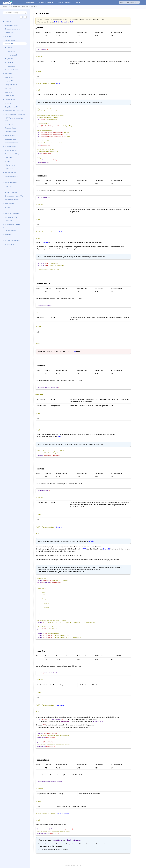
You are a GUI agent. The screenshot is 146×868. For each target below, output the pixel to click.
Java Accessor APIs (11, 192)
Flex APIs (8, 186)
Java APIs (8, 207)
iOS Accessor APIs (11, 217)
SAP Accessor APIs (11, 231)
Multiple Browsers (11, 146)
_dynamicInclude (12, 55)
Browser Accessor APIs (12, 29)
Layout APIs (9, 169)
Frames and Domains (12, 143)
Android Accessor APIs (12, 213)
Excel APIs (8, 92)
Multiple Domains (10, 139)
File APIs (8, 88)
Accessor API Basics (11, 25)
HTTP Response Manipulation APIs (14, 119)
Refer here (92, 541)
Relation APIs (9, 33)
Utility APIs (8, 158)
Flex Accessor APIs (11, 182)
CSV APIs (84, 549)
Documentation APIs (11, 176)
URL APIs (8, 103)
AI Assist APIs (9, 244)
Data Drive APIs (10, 100)
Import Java (60, 705)
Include (58, 84)
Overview (8, 22)
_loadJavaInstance (13, 70)
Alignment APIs (10, 165)
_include (9, 48)
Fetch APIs (8, 74)
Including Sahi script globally (64, 22)
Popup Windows (10, 135)
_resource (10, 62)
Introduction (30, 3)
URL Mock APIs (10, 124)
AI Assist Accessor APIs (12, 241)
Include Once (60, 232)
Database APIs (10, 96)
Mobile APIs (9, 221)
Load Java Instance (62, 813)
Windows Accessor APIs (13, 200)
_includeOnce (11, 51)
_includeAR (10, 59)
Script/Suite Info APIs (12, 107)
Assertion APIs (10, 77)
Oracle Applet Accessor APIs (14, 196)
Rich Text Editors (10, 132)
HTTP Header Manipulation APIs (15, 114)
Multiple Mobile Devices (12, 224)
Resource (59, 527)
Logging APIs (9, 81)
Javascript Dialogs (11, 128)
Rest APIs (8, 161)
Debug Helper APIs (11, 85)
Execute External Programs (14, 154)
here (60, 436)
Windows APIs (9, 203)
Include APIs (9, 44)
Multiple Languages (11, 150)
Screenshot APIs (10, 40)
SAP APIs (8, 234)
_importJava (11, 66)
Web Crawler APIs (11, 173)
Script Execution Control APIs (14, 111)
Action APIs (9, 36)
